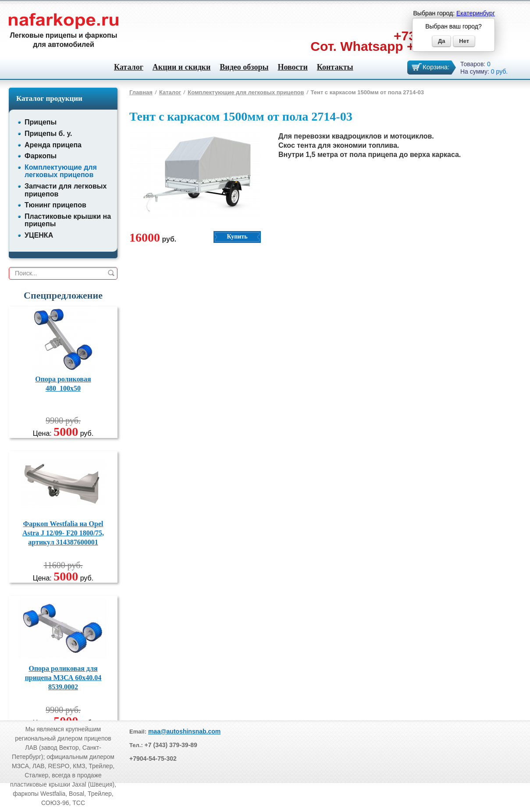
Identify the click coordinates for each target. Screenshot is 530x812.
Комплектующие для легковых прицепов (61, 171)
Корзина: (436, 67)
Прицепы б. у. (48, 134)
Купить (237, 237)
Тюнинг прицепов (55, 205)
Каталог (129, 67)
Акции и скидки (181, 67)
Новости (292, 67)
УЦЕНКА (39, 235)
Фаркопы (41, 156)
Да (442, 41)
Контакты (335, 67)
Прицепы (41, 122)
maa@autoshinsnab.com (184, 731)
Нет (464, 41)
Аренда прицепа (53, 145)
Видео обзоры (244, 67)
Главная (141, 92)
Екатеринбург (476, 13)
